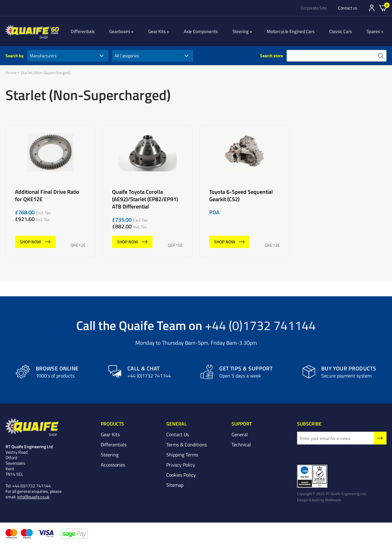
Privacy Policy (181, 465)
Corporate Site (314, 8)
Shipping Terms (182, 455)
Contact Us (178, 435)
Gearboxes (133, 31)
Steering (247, 31)
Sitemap (175, 485)
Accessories (113, 465)
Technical (241, 445)
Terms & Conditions (187, 445)
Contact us (348, 8)
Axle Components (207, 31)
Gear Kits (167, 31)
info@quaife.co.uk (33, 497)
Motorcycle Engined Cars (294, 31)
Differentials (96, 31)
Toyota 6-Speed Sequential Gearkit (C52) (245, 191)
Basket (383, 8)
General (240, 435)
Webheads (333, 500)
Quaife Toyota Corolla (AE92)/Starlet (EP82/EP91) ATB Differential (147, 191)
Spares (377, 31)
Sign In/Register (372, 8)
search (381, 56)
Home (11, 73)
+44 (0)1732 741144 (260, 325)
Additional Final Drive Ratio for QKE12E (50, 191)
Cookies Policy (181, 475)
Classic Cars (344, 31)
